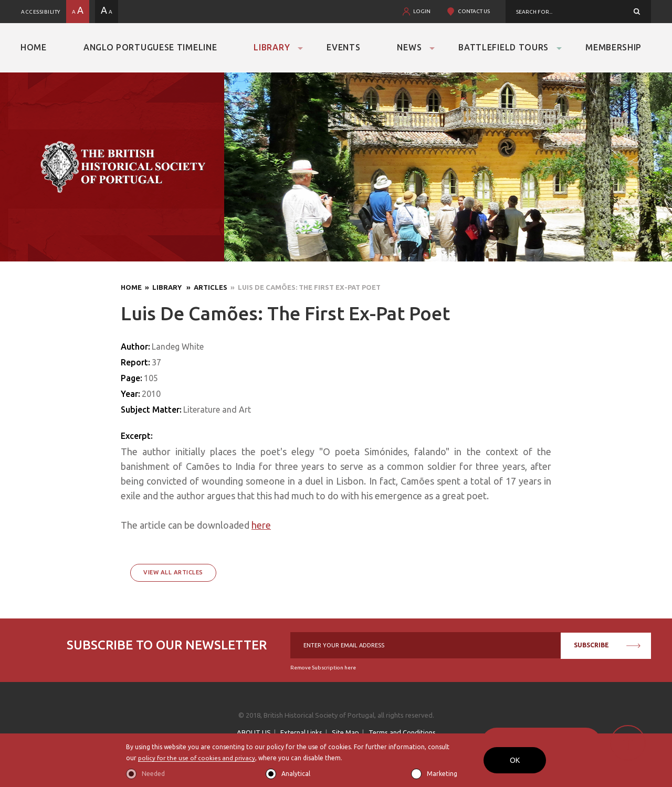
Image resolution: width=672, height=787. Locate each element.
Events (343, 47)
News (409, 47)
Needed (153, 774)
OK (515, 760)
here (261, 525)
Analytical (296, 774)
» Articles (205, 287)
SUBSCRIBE (607, 645)
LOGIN (422, 11)
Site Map (345, 732)
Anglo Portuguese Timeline (150, 47)
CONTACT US (474, 11)
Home (34, 47)
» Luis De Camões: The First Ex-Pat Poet (304, 287)
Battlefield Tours (503, 47)
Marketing (442, 774)
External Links (301, 732)
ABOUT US (254, 732)
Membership (613, 47)
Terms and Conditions (402, 732)
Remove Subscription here (323, 668)
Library (272, 47)
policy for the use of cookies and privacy (198, 758)
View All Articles (173, 572)
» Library (162, 287)
